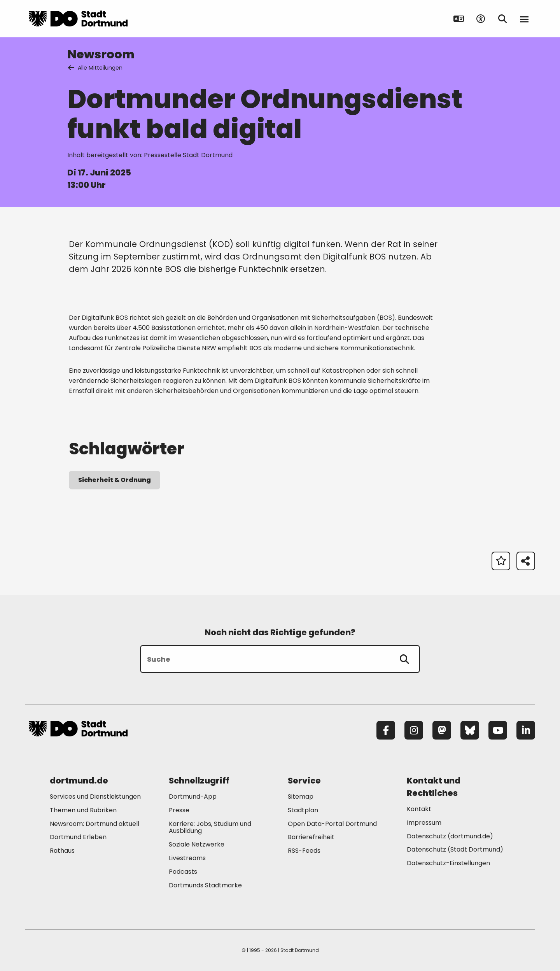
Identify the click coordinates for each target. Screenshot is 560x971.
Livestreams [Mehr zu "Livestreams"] (187, 858)
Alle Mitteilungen (96, 68)
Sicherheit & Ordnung (115, 480)
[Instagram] (414, 730)
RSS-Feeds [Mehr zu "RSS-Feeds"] (304, 851)
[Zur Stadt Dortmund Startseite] (78, 19)
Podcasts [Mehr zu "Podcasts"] (183, 872)
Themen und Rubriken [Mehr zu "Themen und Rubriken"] (83, 810)
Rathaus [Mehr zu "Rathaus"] (62, 851)
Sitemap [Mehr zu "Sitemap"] (301, 797)
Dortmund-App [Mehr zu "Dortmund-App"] (193, 797)
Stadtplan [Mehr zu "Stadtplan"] (303, 810)
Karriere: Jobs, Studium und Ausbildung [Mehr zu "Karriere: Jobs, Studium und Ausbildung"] (210, 827)
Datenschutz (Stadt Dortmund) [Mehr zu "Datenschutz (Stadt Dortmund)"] (455, 849)
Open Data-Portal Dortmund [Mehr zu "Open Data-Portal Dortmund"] (332, 824)
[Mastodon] (442, 730)
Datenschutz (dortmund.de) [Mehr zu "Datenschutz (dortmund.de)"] (450, 836)
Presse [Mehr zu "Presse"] (179, 810)
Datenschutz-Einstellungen (448, 863)
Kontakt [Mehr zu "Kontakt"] (419, 809)
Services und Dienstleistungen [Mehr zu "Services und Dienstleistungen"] (95, 797)
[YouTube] (498, 730)
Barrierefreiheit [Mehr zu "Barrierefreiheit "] (311, 837)
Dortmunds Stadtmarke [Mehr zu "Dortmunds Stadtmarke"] (205, 885)
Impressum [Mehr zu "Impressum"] (424, 823)
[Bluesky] (470, 730)
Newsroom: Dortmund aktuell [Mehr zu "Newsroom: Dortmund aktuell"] (94, 824)
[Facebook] (386, 730)
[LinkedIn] (526, 730)
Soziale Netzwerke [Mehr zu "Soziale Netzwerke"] (197, 844)
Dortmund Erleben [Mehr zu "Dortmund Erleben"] (78, 837)
